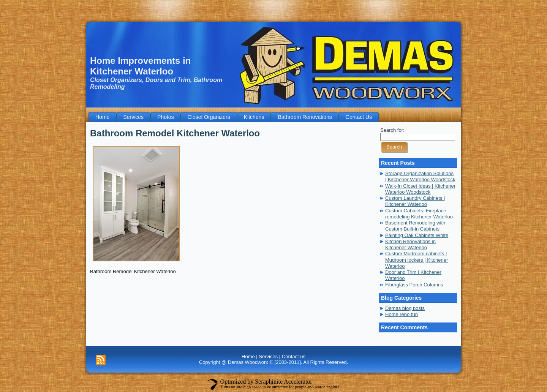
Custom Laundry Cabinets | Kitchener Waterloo (415, 201)
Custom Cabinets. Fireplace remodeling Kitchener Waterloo (419, 214)
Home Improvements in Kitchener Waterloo (140, 66)
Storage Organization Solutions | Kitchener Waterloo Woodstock (420, 176)
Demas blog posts (405, 308)
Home (248, 356)
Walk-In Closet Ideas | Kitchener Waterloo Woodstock (420, 189)
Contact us (294, 356)
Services (268, 356)
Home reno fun (402, 314)
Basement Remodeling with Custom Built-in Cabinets (415, 226)
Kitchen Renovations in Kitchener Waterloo (410, 244)
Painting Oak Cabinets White (417, 235)
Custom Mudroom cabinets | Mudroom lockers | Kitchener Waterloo (417, 260)
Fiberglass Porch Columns (414, 285)
